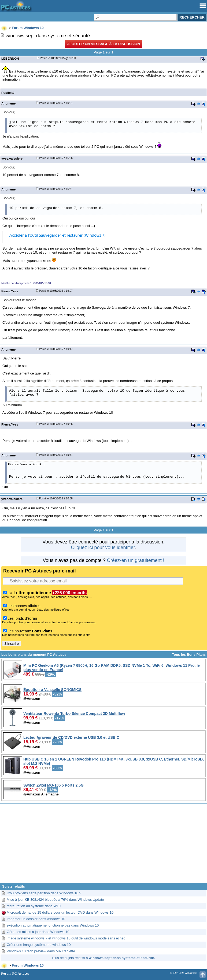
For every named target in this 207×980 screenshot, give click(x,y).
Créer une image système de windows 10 (39, 945)
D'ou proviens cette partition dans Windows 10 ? (44, 893)
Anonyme (8, 103)
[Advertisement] (103, 845)
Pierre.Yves (10, 291)
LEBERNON (10, 58)
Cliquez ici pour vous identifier (103, 547)
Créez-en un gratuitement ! (136, 560)
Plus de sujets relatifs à (104, 958)
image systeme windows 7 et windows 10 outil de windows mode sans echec (66, 938)
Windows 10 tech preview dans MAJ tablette (41, 951)
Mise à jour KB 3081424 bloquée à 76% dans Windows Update (55, 900)
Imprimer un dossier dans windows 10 (36, 919)
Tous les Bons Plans (189, 655)
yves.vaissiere (12, 158)
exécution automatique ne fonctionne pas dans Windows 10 (53, 925)
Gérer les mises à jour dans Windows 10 (38, 932)
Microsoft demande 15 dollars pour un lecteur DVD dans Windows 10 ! (61, 912)
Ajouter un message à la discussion (103, 44)
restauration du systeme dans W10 (34, 906)
